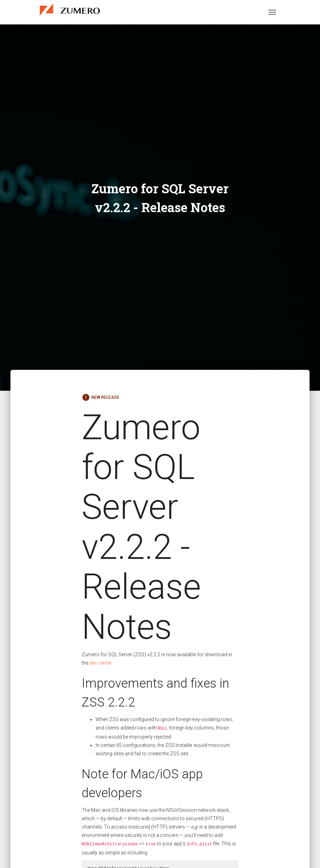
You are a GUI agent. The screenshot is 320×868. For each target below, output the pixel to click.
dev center (100, 663)
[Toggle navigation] (272, 12)
